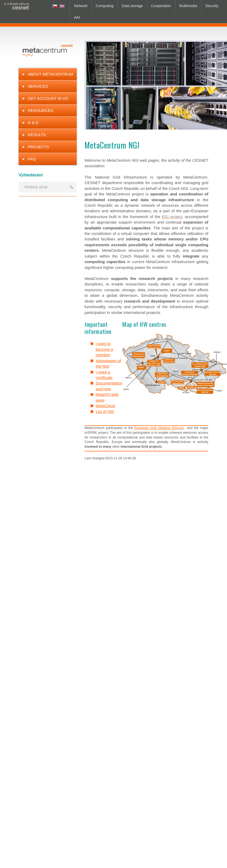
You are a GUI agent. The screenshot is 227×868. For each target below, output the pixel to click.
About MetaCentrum (51, 74)
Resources (41, 110)
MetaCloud (105, 406)
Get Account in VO (48, 98)
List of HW (105, 411)
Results (37, 135)
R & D (33, 123)
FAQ (32, 159)
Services (38, 86)
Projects (38, 147)
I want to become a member (105, 349)
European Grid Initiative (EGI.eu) (159, 428)
